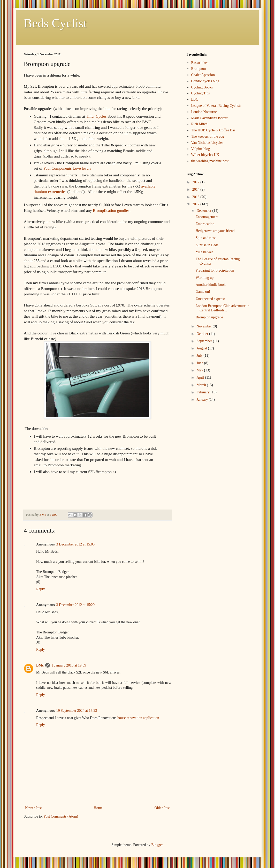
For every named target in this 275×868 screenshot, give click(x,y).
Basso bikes (200, 63)
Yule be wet (204, 252)
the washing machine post (210, 161)
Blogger (157, 845)
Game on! (203, 292)
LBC (195, 99)
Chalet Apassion (203, 75)
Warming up (205, 278)
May (200, 370)
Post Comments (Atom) (61, 816)
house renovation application (138, 718)
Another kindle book (211, 285)
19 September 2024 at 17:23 (77, 711)
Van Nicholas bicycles (207, 143)
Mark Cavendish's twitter (209, 118)
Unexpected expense (211, 299)
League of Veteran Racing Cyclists (216, 106)
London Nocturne (204, 112)
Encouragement (207, 217)
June (200, 363)
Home (98, 808)
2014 (196, 189)
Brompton (199, 69)
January (203, 399)
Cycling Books (202, 87)
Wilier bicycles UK (205, 155)
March (202, 385)
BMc (40, 665)
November (205, 326)
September (205, 341)
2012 (196, 204)
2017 (196, 182)
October (203, 334)
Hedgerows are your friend (215, 231)
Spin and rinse (206, 238)
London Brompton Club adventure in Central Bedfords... (223, 308)
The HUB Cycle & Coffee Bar (213, 130)
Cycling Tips (201, 93)
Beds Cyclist (55, 23)
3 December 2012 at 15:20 (76, 605)
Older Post (162, 808)
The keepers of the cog (208, 136)
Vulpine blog (201, 149)
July (200, 356)
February (203, 392)
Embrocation (205, 224)
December (204, 211)
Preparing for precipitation (215, 270)
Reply (40, 589)
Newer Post (33, 808)
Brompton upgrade (209, 317)
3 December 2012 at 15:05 (76, 544)
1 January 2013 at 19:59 (69, 665)
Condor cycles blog (205, 81)
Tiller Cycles (96, 116)
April (201, 377)
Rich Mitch (199, 124)
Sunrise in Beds (207, 245)
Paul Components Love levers (67, 168)
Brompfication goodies (111, 210)
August (202, 348)
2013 (196, 197)
